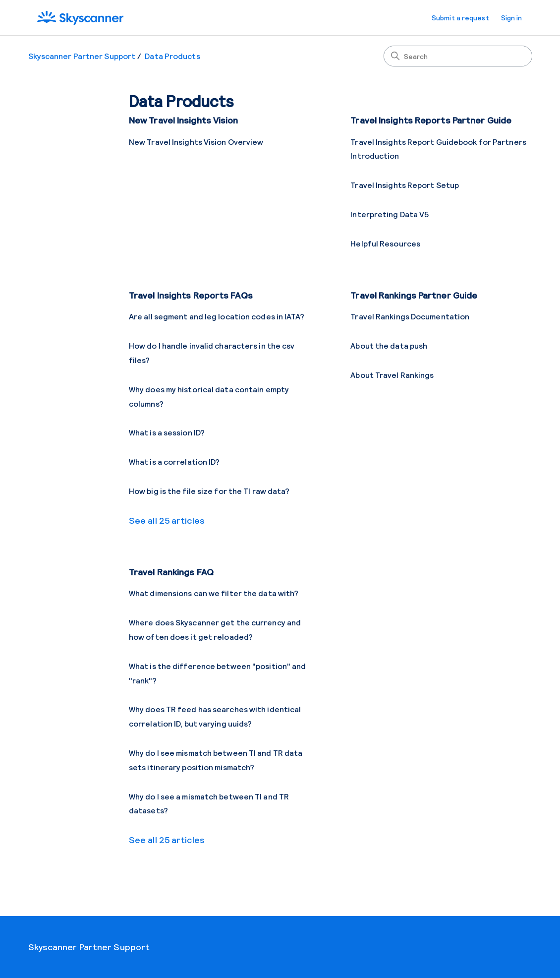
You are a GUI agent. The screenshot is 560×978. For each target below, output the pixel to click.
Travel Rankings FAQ (171, 572)
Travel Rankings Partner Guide (414, 295)
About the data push (389, 345)
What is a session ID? (167, 432)
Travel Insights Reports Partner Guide (431, 120)
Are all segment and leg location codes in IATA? (217, 316)
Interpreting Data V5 (390, 214)
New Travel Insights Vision (184, 120)
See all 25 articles (167, 520)
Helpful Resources (385, 243)
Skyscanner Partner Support (82, 56)
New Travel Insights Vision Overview (196, 142)
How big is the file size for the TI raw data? (209, 491)
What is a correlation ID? (174, 461)
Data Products (172, 56)
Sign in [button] (512, 18)
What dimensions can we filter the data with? (214, 593)
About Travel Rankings (392, 375)
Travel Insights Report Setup (405, 185)
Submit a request (460, 18)
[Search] (458, 56)
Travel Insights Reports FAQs (191, 295)
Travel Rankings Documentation (410, 316)
